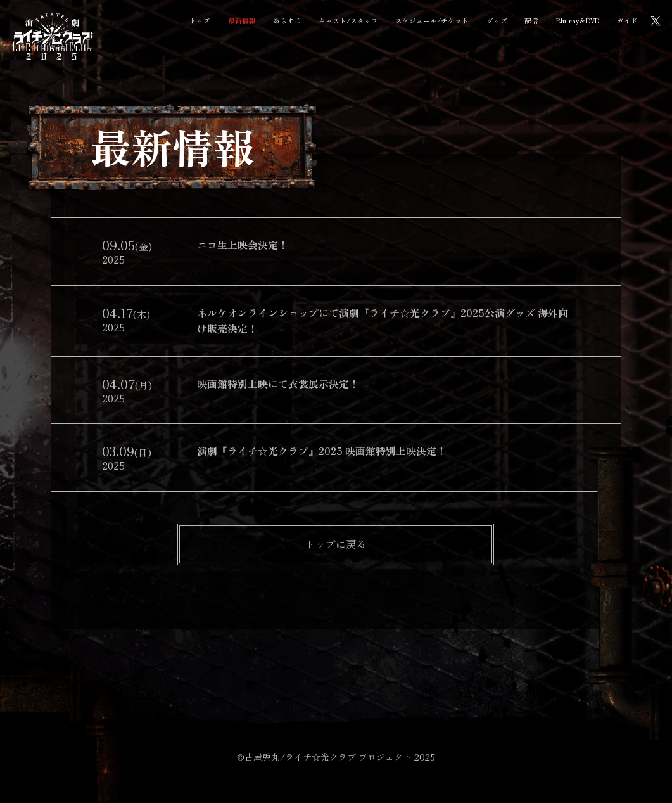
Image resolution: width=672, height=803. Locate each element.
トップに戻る (336, 544)
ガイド (627, 21)
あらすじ (287, 21)
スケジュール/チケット (432, 21)
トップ (200, 21)
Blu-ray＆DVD (578, 21)
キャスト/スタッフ (348, 21)
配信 (531, 21)
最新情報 (242, 21)
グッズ (497, 21)
